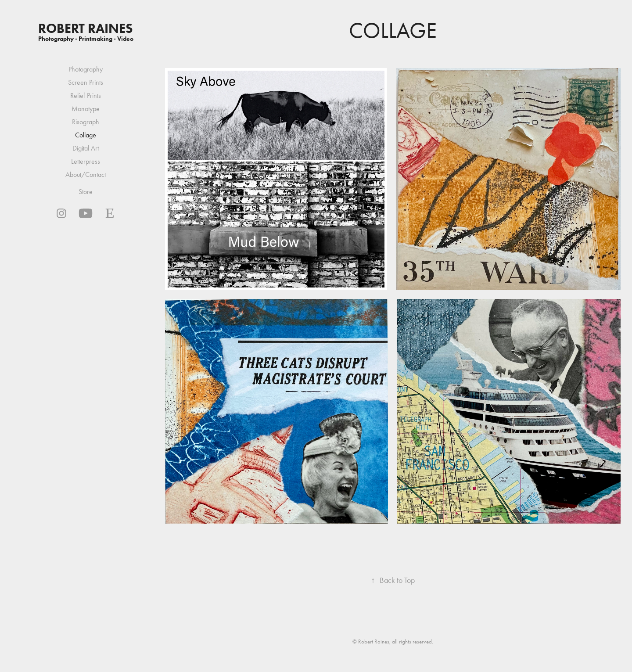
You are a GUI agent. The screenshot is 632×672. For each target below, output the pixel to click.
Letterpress (86, 161)
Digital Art (86, 148)
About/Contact (86, 174)
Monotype (86, 109)
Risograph (86, 122)
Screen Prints (86, 82)
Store (86, 192)
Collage (86, 135)
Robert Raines (86, 28)
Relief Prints (86, 95)
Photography (86, 69)
